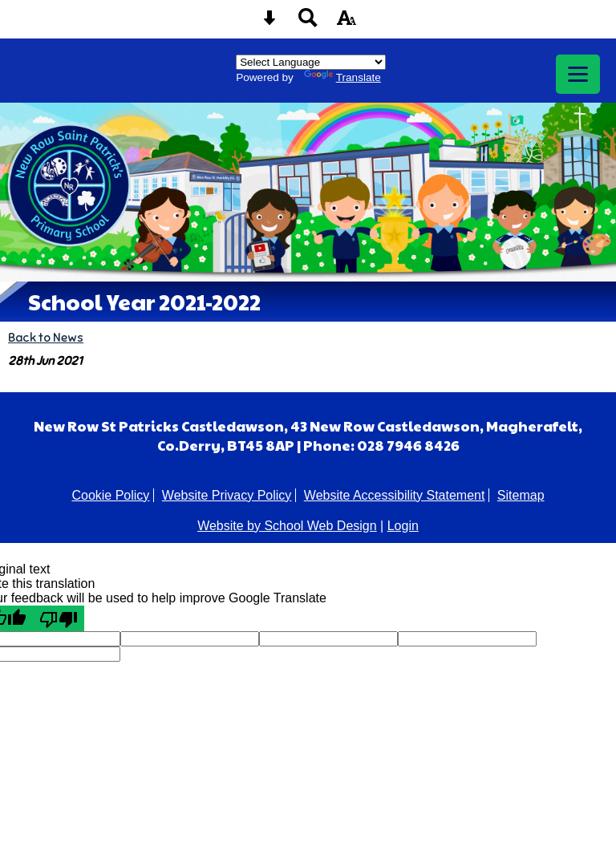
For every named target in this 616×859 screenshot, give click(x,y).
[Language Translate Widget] (311, 62)
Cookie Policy (110, 495)
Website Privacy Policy (227, 495)
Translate (342, 77)
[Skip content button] (269, 23)
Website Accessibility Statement (395, 495)
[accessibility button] (346, 23)
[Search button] (308, 23)
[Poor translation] (59, 618)
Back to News (46, 337)
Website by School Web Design (287, 526)
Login (403, 526)
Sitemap (521, 495)
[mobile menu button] (578, 74)
